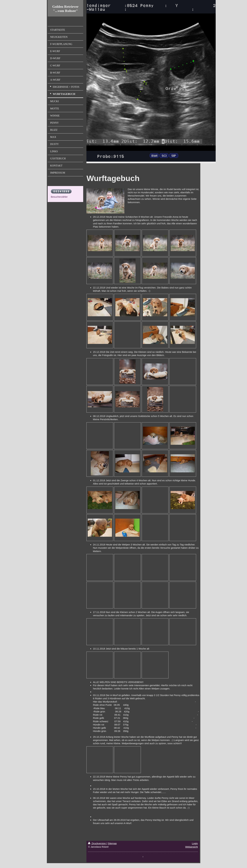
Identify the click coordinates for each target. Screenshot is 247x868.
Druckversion (97, 843)
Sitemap (112, 843)
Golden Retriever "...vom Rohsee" (65, 9)
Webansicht (191, 847)
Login (195, 843)
